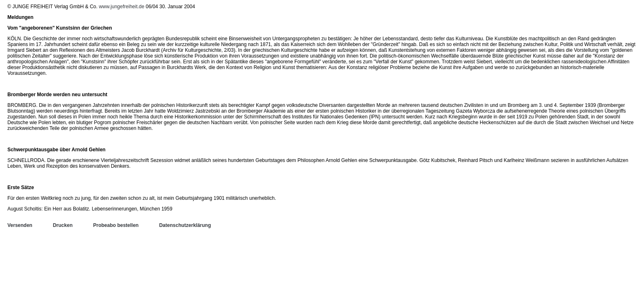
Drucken (63, 225)
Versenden (20, 225)
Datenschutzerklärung (185, 225)
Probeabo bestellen (116, 225)
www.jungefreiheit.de (122, 7)
